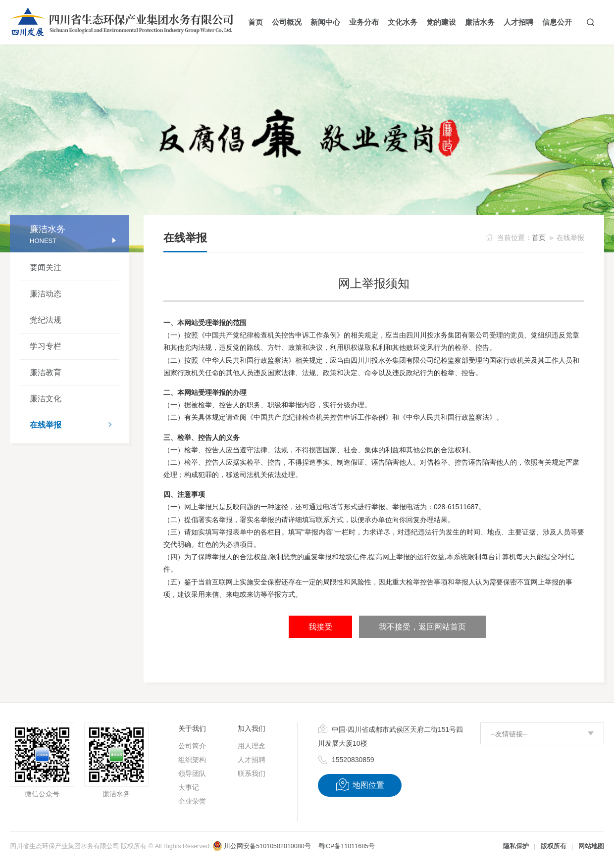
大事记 (189, 787)
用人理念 (252, 746)
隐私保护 (516, 846)
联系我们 (252, 773)
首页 (539, 238)
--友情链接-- (509, 734)
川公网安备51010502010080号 (261, 846)
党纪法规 (46, 320)
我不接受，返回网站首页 (422, 627)
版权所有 (554, 846)
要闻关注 (46, 267)
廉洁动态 (46, 294)
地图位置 (360, 785)
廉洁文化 (46, 399)
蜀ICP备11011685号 (346, 846)
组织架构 (192, 760)
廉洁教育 (46, 372)
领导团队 (192, 773)
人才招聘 (252, 760)
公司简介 (192, 746)
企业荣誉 (192, 801)
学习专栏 (46, 346)
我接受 (320, 627)
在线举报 (74, 426)
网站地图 (591, 846)
